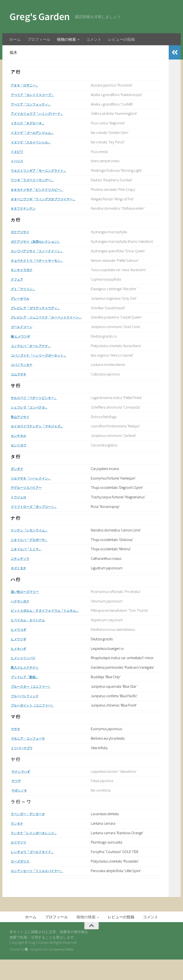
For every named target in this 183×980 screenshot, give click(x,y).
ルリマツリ (20, 863)
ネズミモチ (20, 575)
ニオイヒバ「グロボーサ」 (34, 546)
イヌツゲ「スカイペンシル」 (36, 142)
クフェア (18, 279)
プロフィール (39, 39)
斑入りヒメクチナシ (28, 684)
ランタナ (18, 844)
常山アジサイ (22, 423)
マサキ (16, 750)
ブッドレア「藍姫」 (28, 697)
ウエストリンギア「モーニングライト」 (45, 170)
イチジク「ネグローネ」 (32, 123)
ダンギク (18, 476)
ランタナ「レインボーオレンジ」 (39, 853)
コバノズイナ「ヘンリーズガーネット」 (45, 362)
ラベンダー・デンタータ (32, 834)
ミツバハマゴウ (24, 768)
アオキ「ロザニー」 (28, 85)
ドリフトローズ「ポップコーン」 (39, 513)
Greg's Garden (40, 16)
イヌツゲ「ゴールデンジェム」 (37, 133)
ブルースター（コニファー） (36, 707)
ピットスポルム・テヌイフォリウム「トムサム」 (53, 617)
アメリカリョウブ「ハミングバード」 (43, 114)
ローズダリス (22, 882)
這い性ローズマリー (28, 599)
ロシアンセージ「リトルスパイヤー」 (43, 891)
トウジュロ (20, 504)
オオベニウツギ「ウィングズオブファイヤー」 (51, 199)
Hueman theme (64, 970)
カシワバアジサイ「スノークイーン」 (43, 251)
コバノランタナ (24, 371)
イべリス (18, 161)
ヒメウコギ (20, 636)
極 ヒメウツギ (23, 343)
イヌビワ (18, 152)
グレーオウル (22, 298)
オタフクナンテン (26, 208)
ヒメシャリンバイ (26, 668)
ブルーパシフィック (28, 716)
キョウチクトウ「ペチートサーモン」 (43, 260)
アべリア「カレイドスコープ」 (37, 95)
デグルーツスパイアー (30, 494)
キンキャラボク (24, 270)
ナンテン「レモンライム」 (34, 537)
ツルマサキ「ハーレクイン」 (36, 485)
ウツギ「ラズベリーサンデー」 (37, 180)
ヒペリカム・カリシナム (32, 627)
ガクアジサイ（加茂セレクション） (41, 241)
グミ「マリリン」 (26, 289)
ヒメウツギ (20, 646)
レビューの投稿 (122, 39)
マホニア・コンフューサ (32, 759)
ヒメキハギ (20, 655)
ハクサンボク (22, 608)
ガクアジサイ (22, 232)
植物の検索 (66, 39)
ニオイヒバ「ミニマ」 (30, 556)
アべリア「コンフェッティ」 (36, 104)
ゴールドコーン (24, 334)
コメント (94, 39)
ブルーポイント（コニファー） (37, 726)
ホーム (15, 39)
